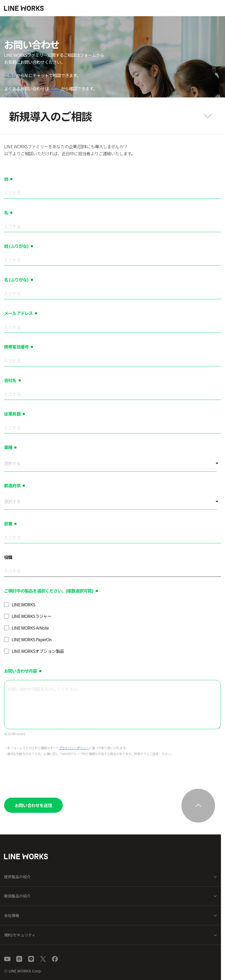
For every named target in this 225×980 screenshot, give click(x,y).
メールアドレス (18, 313)
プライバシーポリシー (74, 748)
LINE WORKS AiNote (30, 628)
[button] (112, 116)
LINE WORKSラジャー (32, 616)
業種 (8, 447)
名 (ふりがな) (16, 279)
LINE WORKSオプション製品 (38, 651)
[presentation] (45, 775)
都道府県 (12, 485)
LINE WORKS (23, 604)
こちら (10, 75)
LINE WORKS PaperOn (32, 639)
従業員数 (12, 414)
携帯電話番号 (16, 347)
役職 (8, 557)
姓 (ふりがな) (16, 246)
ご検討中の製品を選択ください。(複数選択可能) (49, 591)
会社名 (10, 380)
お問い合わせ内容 (21, 671)
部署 (8, 524)
